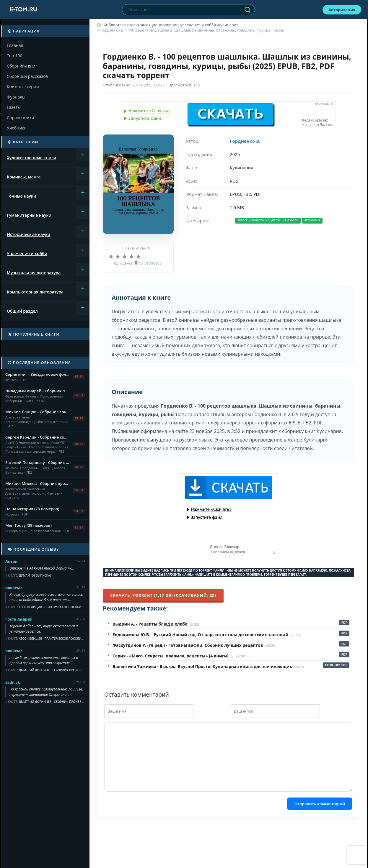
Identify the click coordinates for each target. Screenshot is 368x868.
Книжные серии (23, 87)
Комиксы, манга (24, 177)
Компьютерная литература (35, 292)
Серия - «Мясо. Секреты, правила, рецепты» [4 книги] (170, 656)
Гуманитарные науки (29, 215)
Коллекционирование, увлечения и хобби (176, 25)
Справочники (21, 118)
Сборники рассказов (27, 76)
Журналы (16, 97)
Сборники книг (22, 66)
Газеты (14, 107)
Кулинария (228, 25)
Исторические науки (29, 234)
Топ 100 (14, 56)
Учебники (17, 128)
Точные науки (22, 196)
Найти (247, 10)
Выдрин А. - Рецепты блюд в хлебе (150, 624)
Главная (15, 45)
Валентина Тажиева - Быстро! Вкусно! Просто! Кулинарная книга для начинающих (202, 666)
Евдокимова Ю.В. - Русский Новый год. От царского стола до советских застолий (200, 635)
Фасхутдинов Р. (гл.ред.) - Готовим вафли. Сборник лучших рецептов (188, 645)
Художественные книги (31, 158)
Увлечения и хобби (27, 253)
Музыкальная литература (34, 273)
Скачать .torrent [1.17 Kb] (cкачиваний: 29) (163, 595)
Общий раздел (22, 311)
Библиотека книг (119, 25)
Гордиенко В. (245, 141)
